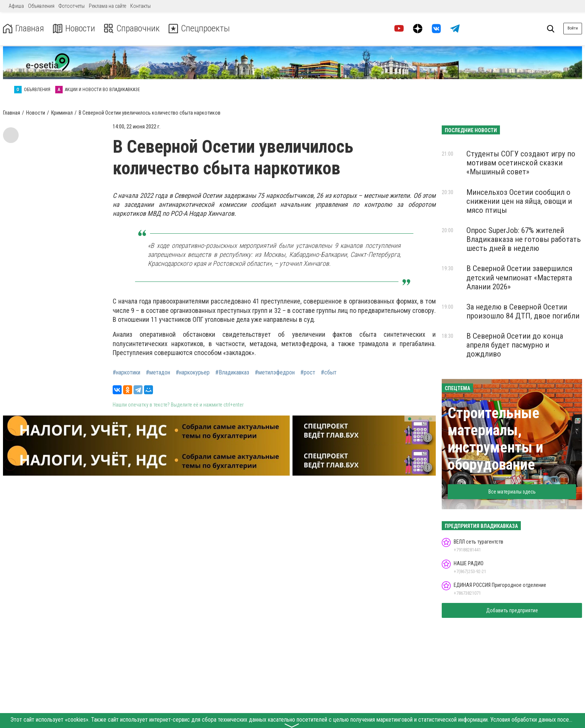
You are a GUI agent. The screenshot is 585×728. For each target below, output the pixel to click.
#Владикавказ (232, 373)
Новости (74, 29)
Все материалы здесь (512, 492)
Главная (24, 29)
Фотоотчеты (72, 6)
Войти (573, 28)
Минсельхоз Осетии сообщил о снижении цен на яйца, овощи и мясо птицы (519, 201)
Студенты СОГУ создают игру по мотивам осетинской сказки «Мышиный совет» (521, 163)
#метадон (158, 373)
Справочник (132, 29)
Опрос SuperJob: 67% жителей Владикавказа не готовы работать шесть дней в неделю (524, 239)
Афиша (16, 6)
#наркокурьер (193, 373)
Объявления (41, 6)
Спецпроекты (199, 29)
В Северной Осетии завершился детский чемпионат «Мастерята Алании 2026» (519, 277)
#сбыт (329, 373)
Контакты (140, 6)
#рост (308, 373)
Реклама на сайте (107, 6)
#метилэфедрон (275, 373)
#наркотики (126, 373)
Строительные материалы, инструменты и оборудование (495, 439)
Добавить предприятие (512, 610)
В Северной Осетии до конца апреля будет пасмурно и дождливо (515, 345)
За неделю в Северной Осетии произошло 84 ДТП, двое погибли (523, 311)
